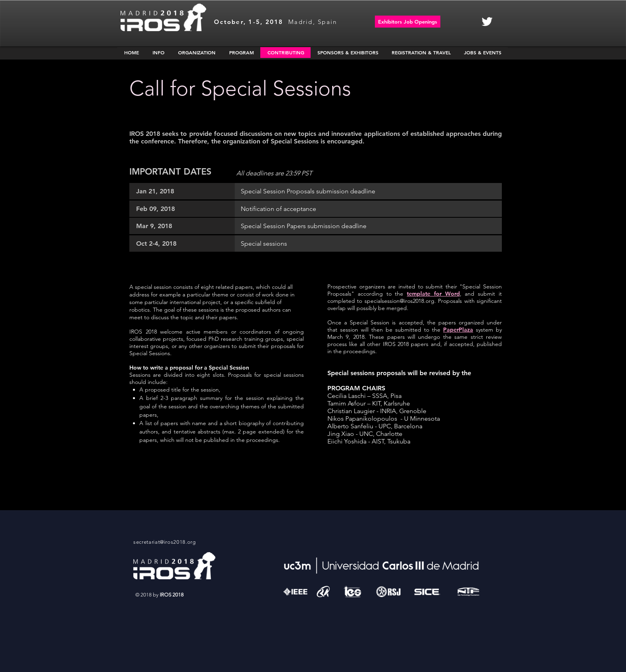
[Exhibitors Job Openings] (408, 22)
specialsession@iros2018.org (399, 301)
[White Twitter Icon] (487, 22)
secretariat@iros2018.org (165, 542)
